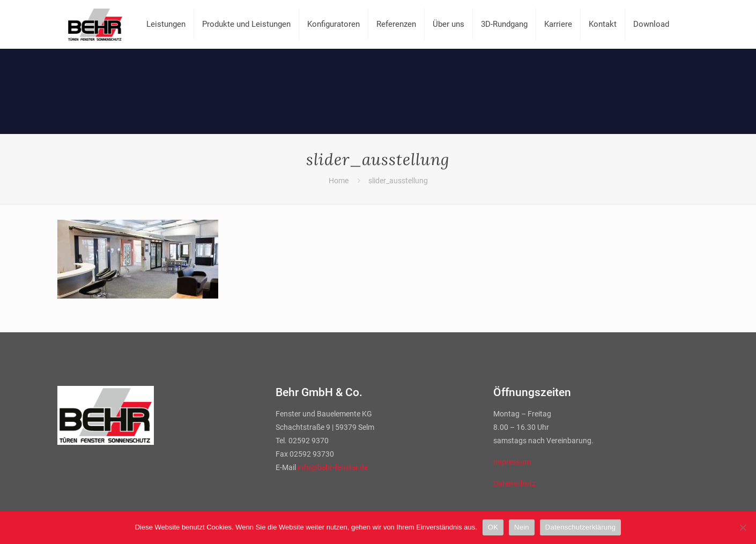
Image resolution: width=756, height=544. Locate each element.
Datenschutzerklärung (580, 527)
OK (493, 527)
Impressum (512, 462)
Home (339, 181)
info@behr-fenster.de (333, 467)
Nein (522, 527)
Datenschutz (514, 483)
